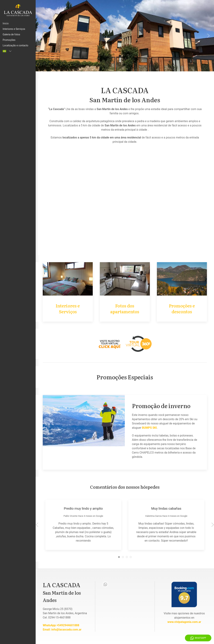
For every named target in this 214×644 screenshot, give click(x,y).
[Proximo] (208, 36)
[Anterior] (41, 36)
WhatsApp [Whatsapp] (198, 638)
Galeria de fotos (11, 34)
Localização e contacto (15, 45)
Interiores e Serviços (14, 29)
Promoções (9, 40)
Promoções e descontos (182, 309)
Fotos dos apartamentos (125, 309)
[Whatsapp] (105, 584)
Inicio (6, 23)
